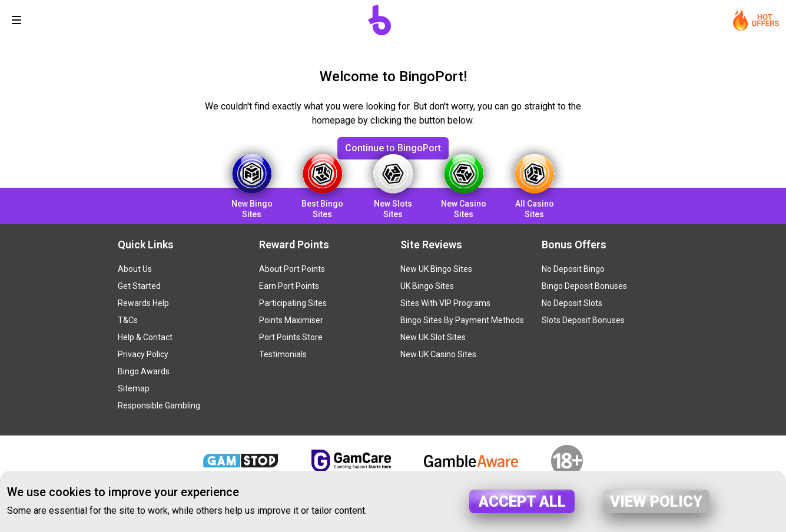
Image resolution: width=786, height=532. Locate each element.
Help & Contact (145, 337)
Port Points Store (291, 337)
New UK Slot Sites (433, 337)
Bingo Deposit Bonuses (584, 286)
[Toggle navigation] (16, 20)
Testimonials (283, 354)
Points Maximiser (291, 320)
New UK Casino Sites (438, 354)
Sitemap (134, 388)
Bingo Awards (144, 371)
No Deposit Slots (572, 303)
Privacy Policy (143, 354)
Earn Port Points (289, 286)
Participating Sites (293, 303)
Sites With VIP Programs (445, 303)
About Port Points (292, 269)
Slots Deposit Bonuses (583, 320)
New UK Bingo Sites (436, 269)
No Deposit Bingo (573, 269)
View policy (656, 501)
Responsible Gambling (159, 405)
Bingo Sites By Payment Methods (462, 320)
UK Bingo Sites (427, 286)
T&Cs (128, 320)
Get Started (139, 286)
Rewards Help (143, 303)
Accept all (522, 501)
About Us (135, 269)
